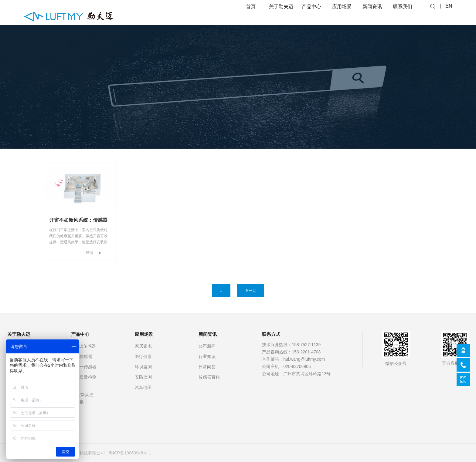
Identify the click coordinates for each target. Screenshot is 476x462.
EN (449, 12)
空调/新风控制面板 (82, 398)
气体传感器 (82, 356)
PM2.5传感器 (83, 346)
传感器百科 (209, 377)
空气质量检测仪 (84, 381)
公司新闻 (207, 346)
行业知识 (207, 356)
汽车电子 (143, 387)
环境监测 (143, 367)
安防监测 (143, 377)
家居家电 (143, 346)
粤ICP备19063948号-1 (130, 453)
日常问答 (207, 367)
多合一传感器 (84, 367)
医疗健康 (143, 356)
